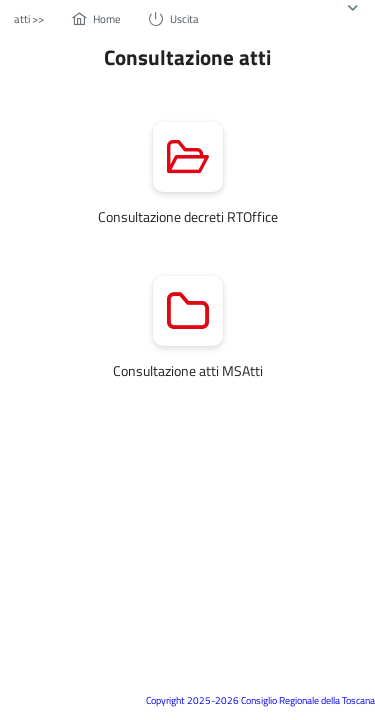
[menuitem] (29, 18)
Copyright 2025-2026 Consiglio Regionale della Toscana (260, 700)
